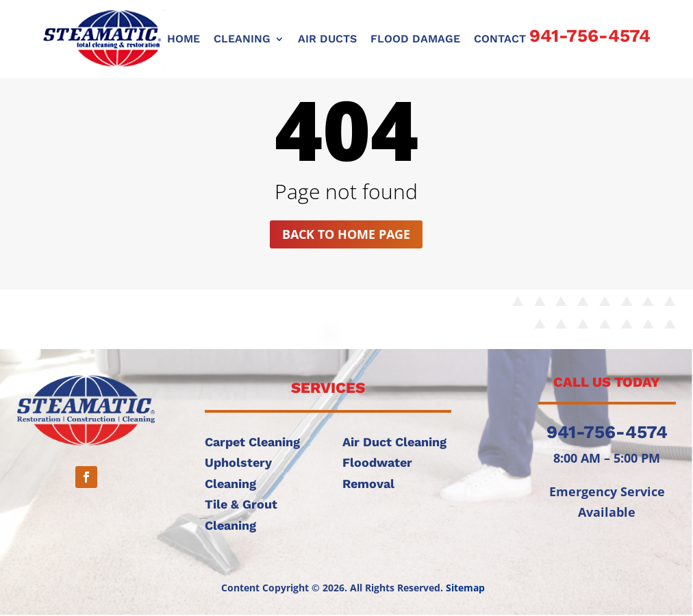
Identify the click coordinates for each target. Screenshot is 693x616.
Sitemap (465, 588)
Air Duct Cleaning (394, 442)
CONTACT (500, 40)
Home (184, 40)
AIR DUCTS (327, 40)
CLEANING (242, 40)
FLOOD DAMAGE (415, 40)
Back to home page (346, 234)
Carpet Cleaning (252, 442)
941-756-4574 (590, 36)
